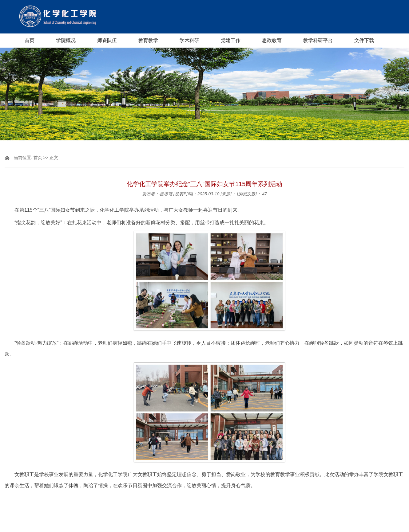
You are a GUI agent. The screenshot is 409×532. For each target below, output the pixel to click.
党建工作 (231, 40)
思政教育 (272, 40)
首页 (30, 40)
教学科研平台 (318, 40)
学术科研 (189, 40)
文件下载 (364, 40)
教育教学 (148, 40)
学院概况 (66, 40)
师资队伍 (107, 40)
